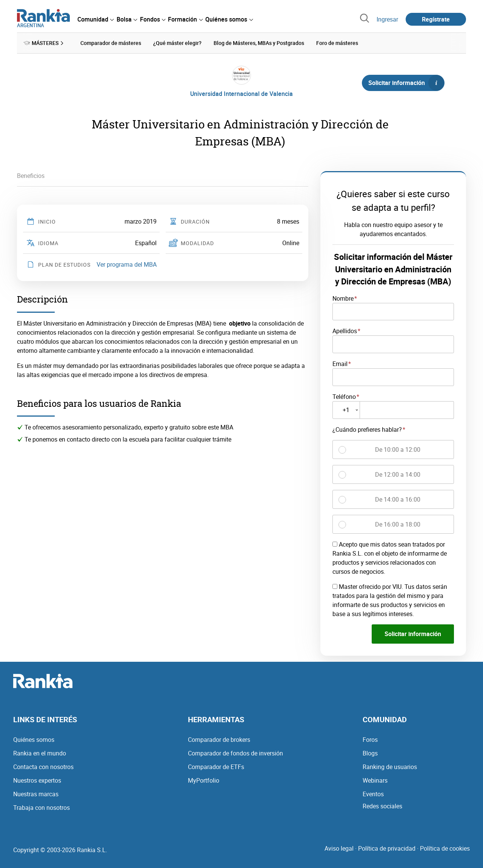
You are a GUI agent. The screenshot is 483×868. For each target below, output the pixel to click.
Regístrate (436, 19)
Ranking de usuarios (390, 767)
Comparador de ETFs (216, 767)
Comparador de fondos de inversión (235, 753)
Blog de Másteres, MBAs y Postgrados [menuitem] (259, 43)
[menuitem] (95, 19)
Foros (370, 740)
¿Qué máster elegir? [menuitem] (177, 43)
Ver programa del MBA (127, 264)
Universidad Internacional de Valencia (241, 94)
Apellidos (345, 331)
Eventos (373, 794)
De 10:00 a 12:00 (398, 449)
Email (340, 364)
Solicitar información (406, 83)
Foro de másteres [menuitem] (337, 43)
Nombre (343, 298)
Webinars (375, 780)
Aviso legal (339, 848)
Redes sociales (382, 806)
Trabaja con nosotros (42, 808)
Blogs (370, 753)
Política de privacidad (387, 848)
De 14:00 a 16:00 (398, 499)
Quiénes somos (34, 740)
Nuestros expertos (37, 780)
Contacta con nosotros (43, 767)
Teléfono (344, 396)
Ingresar (387, 19)
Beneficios (31, 176)
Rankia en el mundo (40, 753)
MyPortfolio (204, 780)
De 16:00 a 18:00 (398, 524)
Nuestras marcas (36, 794)
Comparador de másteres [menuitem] (111, 43)
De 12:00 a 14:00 (398, 474)
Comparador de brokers (219, 740)
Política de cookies (445, 848)
